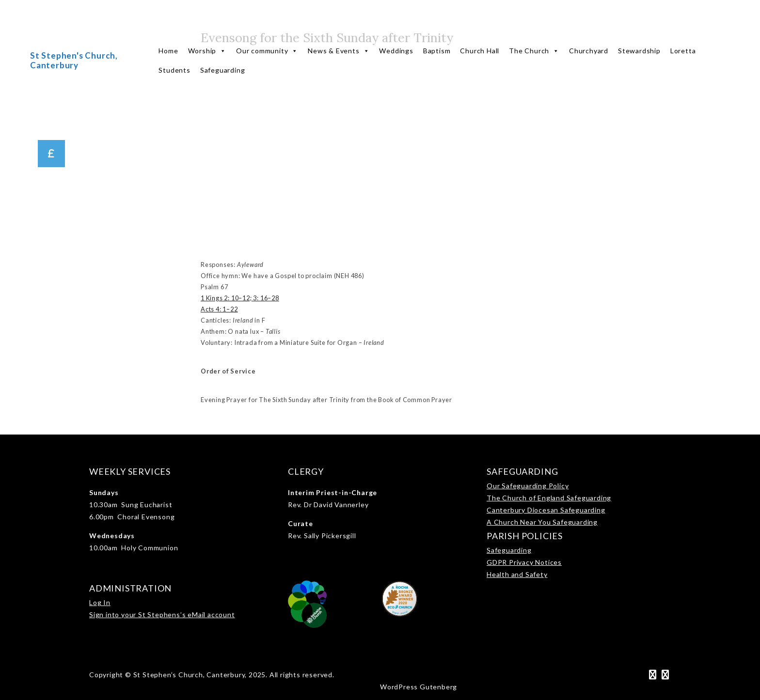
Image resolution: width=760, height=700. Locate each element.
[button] (51, 154)
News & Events (339, 51)
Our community (267, 51)
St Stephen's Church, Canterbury (74, 60)
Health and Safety (517, 574)
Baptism (437, 51)
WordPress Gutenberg (419, 687)
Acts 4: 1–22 (219, 309)
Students (174, 70)
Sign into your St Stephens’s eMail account (162, 614)
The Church (534, 51)
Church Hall (480, 51)
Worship (207, 51)
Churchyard (589, 51)
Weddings (396, 51)
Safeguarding (223, 70)
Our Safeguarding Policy (528, 486)
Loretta (683, 51)
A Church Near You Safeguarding (542, 522)
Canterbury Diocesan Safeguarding (546, 510)
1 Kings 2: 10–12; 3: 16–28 (240, 298)
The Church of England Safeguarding (549, 498)
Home (168, 51)
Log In (100, 602)
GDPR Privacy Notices (524, 562)
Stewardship (639, 51)
